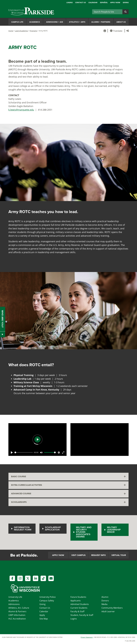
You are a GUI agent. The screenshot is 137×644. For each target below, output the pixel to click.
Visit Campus (78, 555)
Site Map (44, 619)
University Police (47, 597)
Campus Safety (47, 601)
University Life (15, 597)
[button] (117, 31)
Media (104, 604)
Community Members (112, 608)
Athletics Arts (77, 22)
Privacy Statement (87, 637)
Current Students (79, 608)
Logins (70, 2)
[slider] (24, 452)
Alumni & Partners (17, 611)
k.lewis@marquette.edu (21, 110)
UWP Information (17, 615)
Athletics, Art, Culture (19, 608)
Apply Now (115, 2)
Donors (105, 601)
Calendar (93, 2)
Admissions (14, 604)
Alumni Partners (101, 22)
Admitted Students (80, 604)
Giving (126, 2)
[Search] (107, 12)
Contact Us (81, 2)
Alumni (105, 597)
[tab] (68, 477)
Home (11, 31)
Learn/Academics (21, 31)
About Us (121, 22)
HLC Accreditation (17, 619)
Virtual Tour (119, 555)
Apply (42, 615)
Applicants (76, 601)
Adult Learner (108, 611)
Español (104, 2)
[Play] (12, 453)
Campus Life (17, 22)
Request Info (98, 555)
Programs (33, 31)
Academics (35, 22)
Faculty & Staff (77, 611)
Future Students (78, 597)
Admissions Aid (55, 22)
